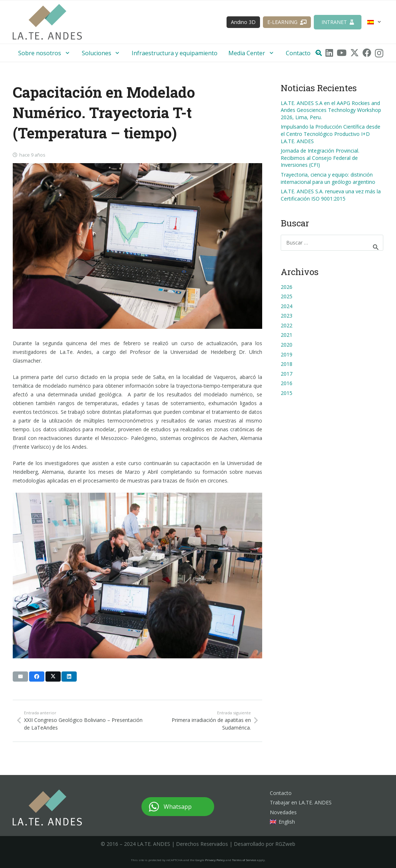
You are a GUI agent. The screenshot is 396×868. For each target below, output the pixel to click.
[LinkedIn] (329, 53)
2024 (287, 306)
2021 (287, 335)
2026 (287, 287)
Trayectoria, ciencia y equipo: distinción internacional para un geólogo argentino (328, 178)
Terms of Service (244, 860)
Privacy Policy (215, 860)
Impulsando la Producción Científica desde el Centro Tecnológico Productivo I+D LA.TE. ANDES (331, 134)
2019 (287, 354)
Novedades (283, 812)
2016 (287, 383)
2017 (287, 374)
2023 (287, 316)
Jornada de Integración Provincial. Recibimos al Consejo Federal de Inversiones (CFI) (320, 158)
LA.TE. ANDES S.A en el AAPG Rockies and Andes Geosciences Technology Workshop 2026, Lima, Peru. (331, 110)
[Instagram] (379, 53)
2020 (287, 345)
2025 (287, 296)
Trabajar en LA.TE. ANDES (301, 802)
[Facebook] (367, 53)
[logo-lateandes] (47, 26)
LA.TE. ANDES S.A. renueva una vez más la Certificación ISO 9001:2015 (331, 195)
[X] (355, 53)
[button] (375, 22)
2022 (287, 325)
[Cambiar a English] (282, 822)
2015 (287, 393)
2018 (287, 364)
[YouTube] (342, 53)
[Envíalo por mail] (20, 677)
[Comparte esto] (37, 677)
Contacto (281, 793)
